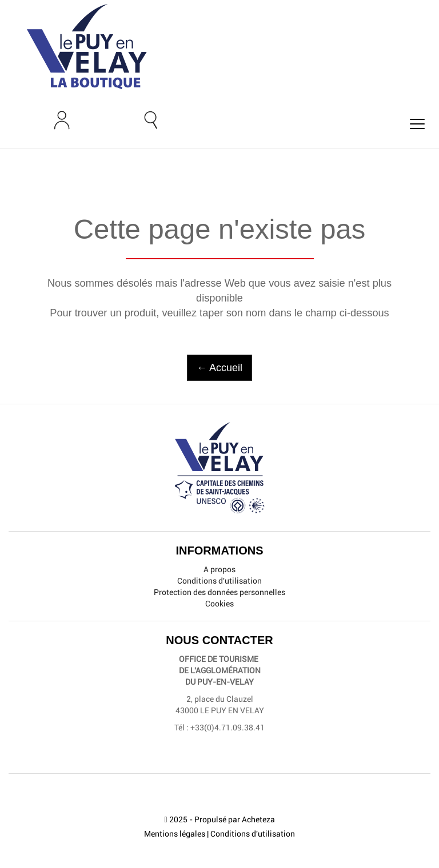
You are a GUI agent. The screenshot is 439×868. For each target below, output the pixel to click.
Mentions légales (175, 834)
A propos (219, 569)
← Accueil (219, 368)
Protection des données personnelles (219, 592)
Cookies (219, 604)
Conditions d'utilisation (219, 581)
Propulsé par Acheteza (235, 819)
